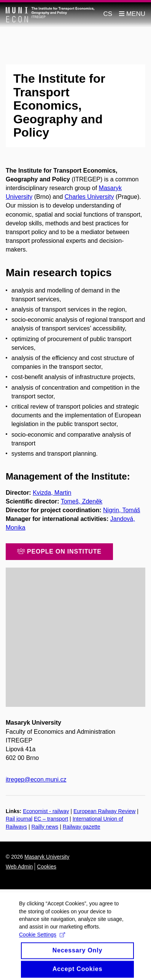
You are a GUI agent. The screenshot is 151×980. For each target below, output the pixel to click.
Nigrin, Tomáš (122, 510)
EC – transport (51, 819)
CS (108, 14)
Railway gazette (82, 827)
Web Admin (19, 867)
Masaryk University (47, 857)
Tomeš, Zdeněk (82, 501)
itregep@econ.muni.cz (36, 779)
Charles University (89, 197)
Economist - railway (46, 811)
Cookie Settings (42, 939)
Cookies (47, 867)
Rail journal (19, 819)
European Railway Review (104, 811)
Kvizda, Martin (52, 493)
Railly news (45, 827)
